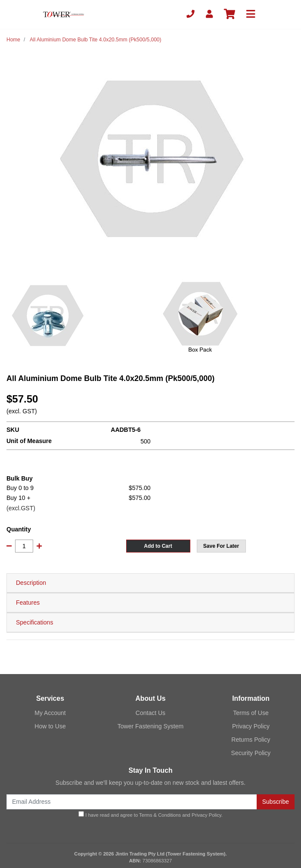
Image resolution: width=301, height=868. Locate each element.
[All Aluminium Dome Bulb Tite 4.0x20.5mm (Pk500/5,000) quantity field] (24, 546)
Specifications (34, 622)
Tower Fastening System (150, 726)
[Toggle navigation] (251, 14)
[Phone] (191, 14)
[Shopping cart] (230, 14)
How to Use (50, 726)
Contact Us (150, 713)
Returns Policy (251, 740)
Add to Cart (158, 546)
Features (28, 603)
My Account (50, 713)
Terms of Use (251, 713)
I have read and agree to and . (150, 814)
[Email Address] (132, 802)
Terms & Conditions (160, 815)
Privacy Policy (251, 726)
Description (31, 583)
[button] (221, 546)
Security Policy (251, 753)
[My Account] (209, 14)
